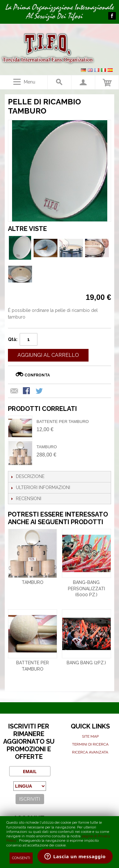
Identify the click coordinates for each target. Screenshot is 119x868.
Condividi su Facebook (27, 391)
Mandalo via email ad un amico (14, 391)
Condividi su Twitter (40, 391)
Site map (90, 736)
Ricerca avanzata (90, 752)
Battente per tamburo (63, 422)
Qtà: (13, 339)
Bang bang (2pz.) (86, 663)
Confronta (37, 375)
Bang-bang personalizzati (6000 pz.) (86, 589)
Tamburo (47, 447)
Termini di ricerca (90, 744)
